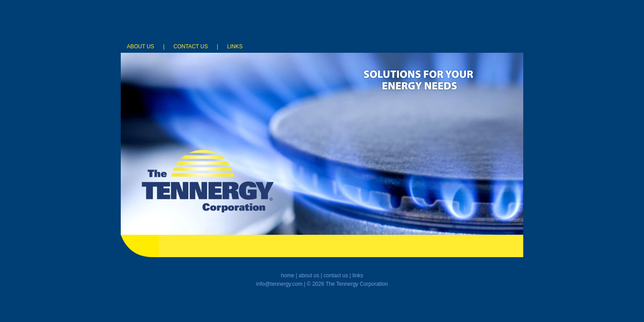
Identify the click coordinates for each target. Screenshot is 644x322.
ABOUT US (141, 47)
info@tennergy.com (279, 284)
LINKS (235, 47)
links (358, 275)
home (288, 275)
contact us (336, 275)
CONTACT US (191, 47)
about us (309, 275)
